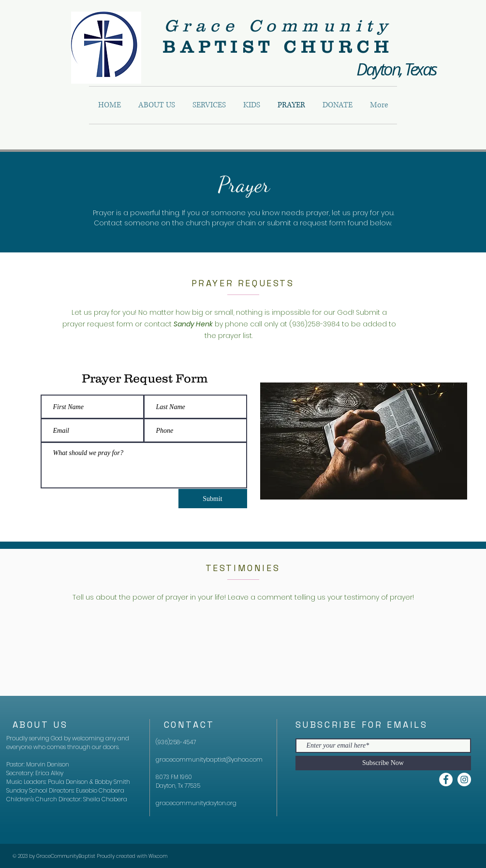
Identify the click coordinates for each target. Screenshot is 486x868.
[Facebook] (446, 780)
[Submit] (213, 499)
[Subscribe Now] (383, 763)
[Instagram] (464, 780)
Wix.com (158, 856)
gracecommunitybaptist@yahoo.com (209, 759)
